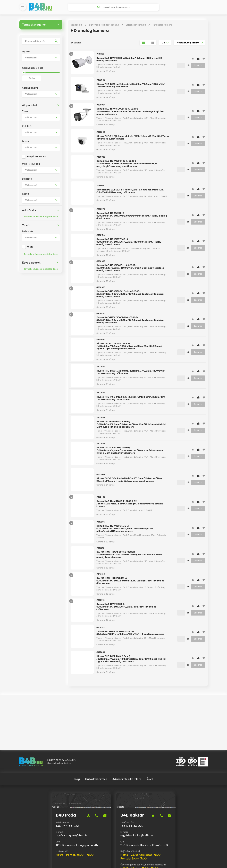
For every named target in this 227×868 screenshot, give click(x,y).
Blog (77, 744)
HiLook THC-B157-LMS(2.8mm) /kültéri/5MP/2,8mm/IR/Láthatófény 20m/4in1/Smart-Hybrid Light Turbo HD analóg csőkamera (131, 426)
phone (97, 780)
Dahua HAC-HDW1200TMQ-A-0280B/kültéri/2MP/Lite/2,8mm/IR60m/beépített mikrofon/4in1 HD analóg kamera (125, 530)
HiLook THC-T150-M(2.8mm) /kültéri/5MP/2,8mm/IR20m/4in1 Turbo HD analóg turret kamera (131, 400)
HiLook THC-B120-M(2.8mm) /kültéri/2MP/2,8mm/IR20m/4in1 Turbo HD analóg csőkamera (131, 87)
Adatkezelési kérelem (127, 744)
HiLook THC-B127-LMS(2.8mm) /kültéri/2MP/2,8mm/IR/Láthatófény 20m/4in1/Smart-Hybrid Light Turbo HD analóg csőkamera (131, 661)
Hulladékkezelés (96, 744)
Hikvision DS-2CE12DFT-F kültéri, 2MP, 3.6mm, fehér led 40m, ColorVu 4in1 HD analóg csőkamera (130, 193)
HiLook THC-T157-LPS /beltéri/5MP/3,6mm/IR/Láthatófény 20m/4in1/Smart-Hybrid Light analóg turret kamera (129, 482)
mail (105, 780)
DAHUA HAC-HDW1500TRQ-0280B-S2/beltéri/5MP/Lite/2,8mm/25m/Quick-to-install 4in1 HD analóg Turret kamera (129, 556)
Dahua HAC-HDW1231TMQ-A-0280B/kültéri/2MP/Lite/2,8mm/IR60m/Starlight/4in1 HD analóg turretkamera (129, 244)
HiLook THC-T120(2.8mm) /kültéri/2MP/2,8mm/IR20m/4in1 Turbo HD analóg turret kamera (133, 139)
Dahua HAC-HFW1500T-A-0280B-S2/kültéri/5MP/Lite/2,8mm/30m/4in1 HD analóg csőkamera (130, 635)
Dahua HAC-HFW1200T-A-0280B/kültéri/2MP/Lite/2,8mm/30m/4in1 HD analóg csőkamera (126, 609)
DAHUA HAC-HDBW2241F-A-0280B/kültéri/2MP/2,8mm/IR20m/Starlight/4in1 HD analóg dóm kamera (130, 582)
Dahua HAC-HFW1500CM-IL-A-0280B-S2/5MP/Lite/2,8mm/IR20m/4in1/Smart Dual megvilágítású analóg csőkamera (130, 113)
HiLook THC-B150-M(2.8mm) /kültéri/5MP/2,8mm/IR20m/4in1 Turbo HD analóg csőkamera (131, 374)
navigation (88, 780)
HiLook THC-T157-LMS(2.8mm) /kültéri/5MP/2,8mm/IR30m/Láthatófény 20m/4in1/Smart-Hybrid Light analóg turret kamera (130, 452)
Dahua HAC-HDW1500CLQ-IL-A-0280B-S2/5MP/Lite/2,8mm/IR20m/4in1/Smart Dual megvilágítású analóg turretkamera (130, 296)
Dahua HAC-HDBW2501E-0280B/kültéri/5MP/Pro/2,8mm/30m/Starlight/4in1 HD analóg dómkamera (132, 218)
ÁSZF (150, 744)
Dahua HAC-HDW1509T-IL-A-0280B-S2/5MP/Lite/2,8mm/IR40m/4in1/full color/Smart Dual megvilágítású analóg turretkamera (127, 165)
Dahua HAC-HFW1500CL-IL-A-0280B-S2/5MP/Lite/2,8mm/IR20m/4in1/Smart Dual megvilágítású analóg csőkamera (130, 322)
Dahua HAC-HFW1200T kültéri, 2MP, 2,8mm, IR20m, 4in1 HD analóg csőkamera (129, 61)
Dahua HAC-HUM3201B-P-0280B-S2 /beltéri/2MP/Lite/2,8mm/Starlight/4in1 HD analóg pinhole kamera (130, 506)
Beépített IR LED (36, 158)
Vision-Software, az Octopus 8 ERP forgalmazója (124, 861)
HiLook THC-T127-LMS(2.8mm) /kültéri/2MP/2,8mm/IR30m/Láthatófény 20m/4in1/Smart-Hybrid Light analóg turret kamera (130, 348)
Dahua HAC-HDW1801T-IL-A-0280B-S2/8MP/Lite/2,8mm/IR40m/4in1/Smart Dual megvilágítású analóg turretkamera (130, 270)
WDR (30, 249)
